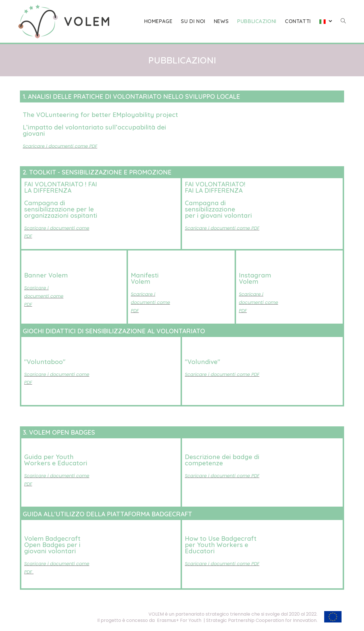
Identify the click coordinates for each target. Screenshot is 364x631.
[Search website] (343, 21)
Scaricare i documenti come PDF (222, 476)
